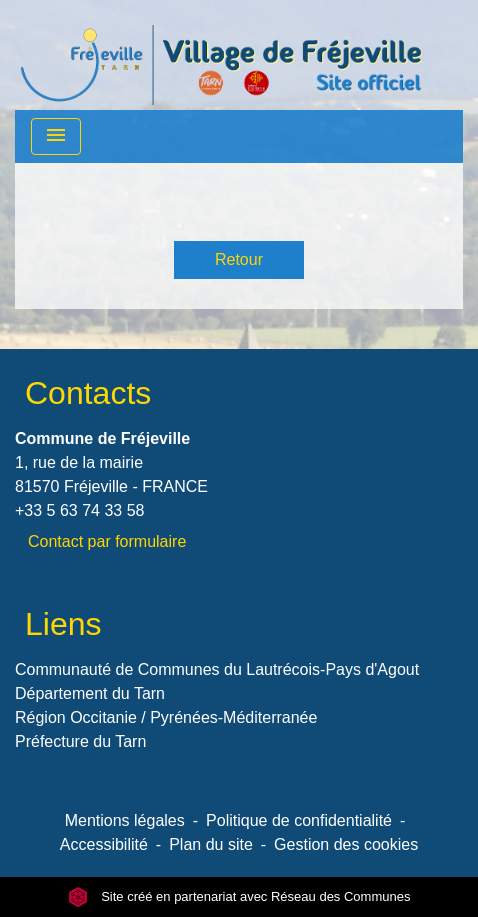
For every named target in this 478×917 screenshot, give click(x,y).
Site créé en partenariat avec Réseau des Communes (239, 896)
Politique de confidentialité (299, 820)
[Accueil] (221, 55)
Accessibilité (104, 844)
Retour (239, 259)
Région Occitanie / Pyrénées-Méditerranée (166, 717)
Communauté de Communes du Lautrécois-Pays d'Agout (217, 669)
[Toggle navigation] (56, 136)
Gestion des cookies (346, 844)
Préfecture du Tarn (80, 741)
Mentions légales (125, 820)
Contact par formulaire (107, 541)
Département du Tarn (90, 693)
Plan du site (211, 844)
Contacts (88, 393)
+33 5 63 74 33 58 (79, 510)
